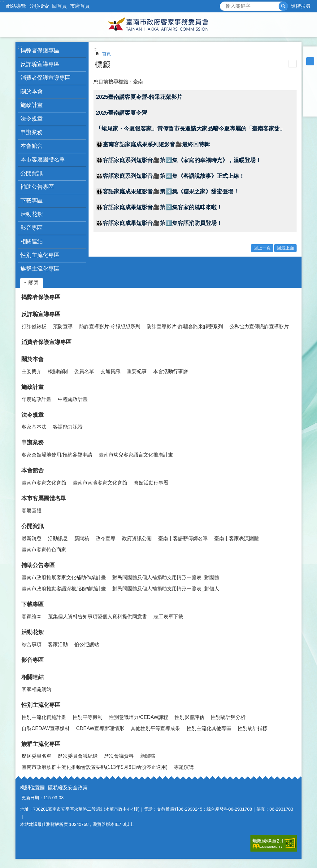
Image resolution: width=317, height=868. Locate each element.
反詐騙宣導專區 (41, 314)
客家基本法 (34, 427)
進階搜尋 (301, 6)
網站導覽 (16, 6)
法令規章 (33, 415)
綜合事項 (32, 644)
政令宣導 (106, 538)
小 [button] (310, 53)
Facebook (310, 77)
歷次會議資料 (119, 756)
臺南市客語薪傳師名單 (183, 538)
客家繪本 (32, 617)
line (310, 102)
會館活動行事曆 (151, 483)
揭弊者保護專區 (40, 51)
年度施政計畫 (37, 399)
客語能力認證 (68, 427)
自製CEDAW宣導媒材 (46, 728)
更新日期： (33, 798)
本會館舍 (33, 470)
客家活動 (58, 644)
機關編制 (58, 371)
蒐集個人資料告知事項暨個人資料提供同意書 (98, 617)
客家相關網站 (37, 689)
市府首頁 (80, 6)
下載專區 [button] (32, 200)
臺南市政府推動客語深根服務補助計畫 (64, 589)
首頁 (106, 54)
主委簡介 (32, 371)
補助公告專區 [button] (37, 187)
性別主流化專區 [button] (40, 255)
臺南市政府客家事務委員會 (158, 25)
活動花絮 (33, 632)
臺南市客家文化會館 (44, 483)
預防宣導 (63, 326)
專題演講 (184, 767)
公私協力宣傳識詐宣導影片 (259, 326)
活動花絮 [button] (32, 214)
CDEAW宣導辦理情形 (100, 728)
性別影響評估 (189, 717)
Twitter (310, 94)
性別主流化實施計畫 (44, 717)
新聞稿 (82, 538)
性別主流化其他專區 (209, 728)
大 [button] (310, 69)
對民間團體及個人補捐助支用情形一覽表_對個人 (166, 589)
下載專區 (33, 604)
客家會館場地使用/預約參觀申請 (57, 455)
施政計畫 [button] (32, 105)
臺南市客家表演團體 (237, 538)
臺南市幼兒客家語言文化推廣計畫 (136, 455)
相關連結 (33, 677)
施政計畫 (33, 387)
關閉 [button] (33, 283)
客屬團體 (32, 511)
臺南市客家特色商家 (44, 550)
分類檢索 (39, 6)
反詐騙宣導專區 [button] (40, 64)
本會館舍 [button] (32, 146)
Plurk (310, 86)
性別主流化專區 (41, 705)
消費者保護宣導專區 (46, 78)
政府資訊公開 (137, 538)
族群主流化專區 (41, 744)
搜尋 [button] (283, 6)
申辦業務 (33, 443)
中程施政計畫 (73, 399)
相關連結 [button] (32, 241)
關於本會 (33, 359)
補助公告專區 (38, 565)
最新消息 (32, 538)
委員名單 (84, 371)
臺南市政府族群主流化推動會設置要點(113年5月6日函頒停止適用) (95, 767)
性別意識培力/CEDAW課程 (139, 717)
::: (2, 3)
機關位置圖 (33, 788)
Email (310, 110)
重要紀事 (137, 371)
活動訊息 (58, 538)
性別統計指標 (253, 728)
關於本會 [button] (32, 91)
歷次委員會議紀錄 (78, 756)
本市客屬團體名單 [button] (43, 160)
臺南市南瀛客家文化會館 (100, 483)
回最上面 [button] (285, 248)
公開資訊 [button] (32, 173)
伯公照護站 (87, 644)
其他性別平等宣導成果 (155, 728)
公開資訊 (33, 526)
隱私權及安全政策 (68, 788)
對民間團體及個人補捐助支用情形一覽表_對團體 (166, 577)
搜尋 (225, 4)
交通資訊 (111, 371)
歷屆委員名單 (37, 756)
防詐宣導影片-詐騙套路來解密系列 (185, 326)
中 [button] (310, 61)
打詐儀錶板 (34, 326)
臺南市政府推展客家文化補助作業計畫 (64, 577)
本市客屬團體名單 (44, 498)
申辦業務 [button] (32, 132)
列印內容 (293, 64)
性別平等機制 (88, 717)
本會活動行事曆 (171, 371)
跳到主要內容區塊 (3, 3)
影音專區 (32, 228)
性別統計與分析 (228, 717)
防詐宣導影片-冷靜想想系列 (110, 326)
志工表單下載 (168, 617)
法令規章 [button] (32, 119)
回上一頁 (262, 248)
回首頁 (59, 6)
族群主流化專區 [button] (40, 269)
